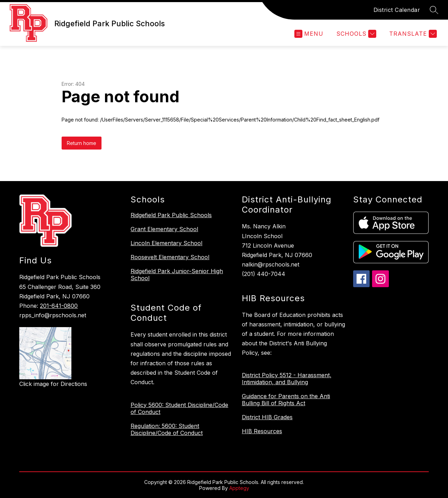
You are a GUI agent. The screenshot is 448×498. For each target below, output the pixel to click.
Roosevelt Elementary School (170, 257)
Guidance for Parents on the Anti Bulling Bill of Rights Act (286, 400)
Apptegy (239, 488)
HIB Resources (262, 431)
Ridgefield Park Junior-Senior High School (177, 275)
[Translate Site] (412, 34)
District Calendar (397, 10)
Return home (82, 143)
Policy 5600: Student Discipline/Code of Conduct (179, 408)
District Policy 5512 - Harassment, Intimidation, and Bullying (287, 379)
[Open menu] (309, 34)
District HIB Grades (267, 417)
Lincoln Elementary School (166, 243)
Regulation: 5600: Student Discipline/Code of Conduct (167, 429)
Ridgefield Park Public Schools (171, 215)
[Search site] (434, 10)
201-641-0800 (59, 306)
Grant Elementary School (164, 229)
